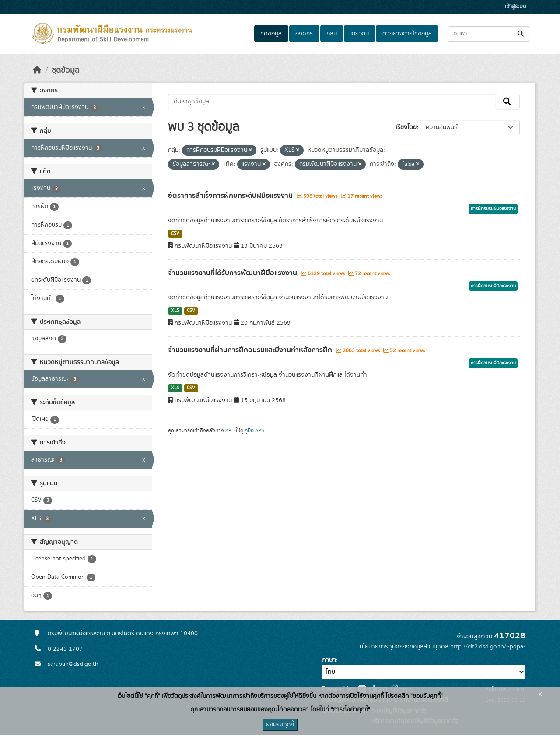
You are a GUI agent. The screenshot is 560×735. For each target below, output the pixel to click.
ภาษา (329, 660)
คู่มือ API (254, 430)
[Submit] (521, 34)
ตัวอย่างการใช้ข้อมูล (407, 34)
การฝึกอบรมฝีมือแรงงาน (493, 209)
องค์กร (304, 34)
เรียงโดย (406, 127)
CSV (175, 234)
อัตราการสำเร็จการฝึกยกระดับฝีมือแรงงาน (231, 196)
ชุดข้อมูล (271, 34)
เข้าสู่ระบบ (516, 7)
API (229, 430)
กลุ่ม (332, 34)
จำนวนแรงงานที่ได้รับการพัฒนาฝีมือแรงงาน (233, 273)
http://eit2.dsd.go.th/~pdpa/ (488, 647)
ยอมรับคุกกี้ (280, 724)
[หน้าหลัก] (37, 70)
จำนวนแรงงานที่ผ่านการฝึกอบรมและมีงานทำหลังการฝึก (251, 350)
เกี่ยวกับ (360, 34)
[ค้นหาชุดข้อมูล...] (489, 34)
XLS (175, 311)
